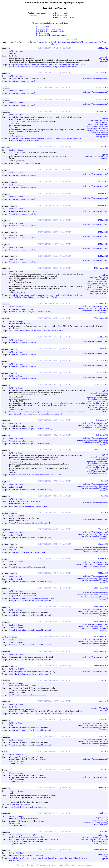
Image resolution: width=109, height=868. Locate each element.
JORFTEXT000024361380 (48, 813)
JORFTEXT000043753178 (48, 111)
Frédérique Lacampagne (88, 42)
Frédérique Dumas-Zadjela (47, 42)
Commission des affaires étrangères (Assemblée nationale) (31, 312)
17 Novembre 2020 (101, 268)
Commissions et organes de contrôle (23, 81)
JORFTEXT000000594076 (48, 850)
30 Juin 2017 (103, 720)
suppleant (104, 118)
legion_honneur (102, 818)
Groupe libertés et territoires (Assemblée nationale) (28, 506)
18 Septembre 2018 (101, 621)
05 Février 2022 (102, 73)
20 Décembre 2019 (101, 385)
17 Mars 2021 (103, 220)
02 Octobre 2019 (102, 420)
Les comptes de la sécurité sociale (49, 29)
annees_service (98, 820)
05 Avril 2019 (103, 529)
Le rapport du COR (43, 35)
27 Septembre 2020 (101, 318)
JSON (68, 17)
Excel (79, 17)
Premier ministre (101, 822)
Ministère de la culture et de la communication (99, 840)
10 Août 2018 (103, 680)
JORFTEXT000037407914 (48, 621)
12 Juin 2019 (103, 496)
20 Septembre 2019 (101, 450)
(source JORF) (66, 48)
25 (106, 820)
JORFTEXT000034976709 (48, 769)
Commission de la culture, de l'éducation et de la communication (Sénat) (36, 475)
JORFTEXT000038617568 (48, 481)
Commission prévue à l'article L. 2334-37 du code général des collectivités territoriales (41, 714)
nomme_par (89, 822)
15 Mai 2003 (103, 831)
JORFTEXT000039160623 (48, 435)
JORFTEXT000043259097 (48, 220)
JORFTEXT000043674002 (48, 147)
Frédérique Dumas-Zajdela (68, 42)
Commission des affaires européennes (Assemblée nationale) (31, 598)
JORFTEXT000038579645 (48, 496)
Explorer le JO (61, 15)
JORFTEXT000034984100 (48, 751)
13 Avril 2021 (103, 170)
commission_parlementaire (97, 124)
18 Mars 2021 (103, 193)
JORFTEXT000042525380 (48, 268)
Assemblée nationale (104, 60)
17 (106, 837)
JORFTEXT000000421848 (48, 831)
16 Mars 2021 (103, 244)
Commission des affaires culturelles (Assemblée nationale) (31, 490)
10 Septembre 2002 (101, 850)
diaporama (62, 35)
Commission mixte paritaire (102, 121)
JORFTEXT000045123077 (48, 73)
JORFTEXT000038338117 (48, 529)
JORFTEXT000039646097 (48, 385)
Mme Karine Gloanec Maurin (22, 805)
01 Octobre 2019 (102, 435)
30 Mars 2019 (103, 558)
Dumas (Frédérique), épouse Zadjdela (24, 835)
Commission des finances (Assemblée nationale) (27, 552)
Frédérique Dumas (17, 51)
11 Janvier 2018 (102, 701)
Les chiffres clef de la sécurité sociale (50, 31)
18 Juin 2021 (103, 147)
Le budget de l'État (43, 27)
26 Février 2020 (102, 361)
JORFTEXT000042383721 (48, 303)
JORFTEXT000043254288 (48, 244)
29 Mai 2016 (103, 788)
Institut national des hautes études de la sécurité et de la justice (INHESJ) (36, 331)
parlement (103, 57)
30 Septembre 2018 (101, 607)
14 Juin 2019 (103, 481)
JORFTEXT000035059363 (48, 720)
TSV (63, 17)
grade (96, 824)
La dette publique (43, 33)
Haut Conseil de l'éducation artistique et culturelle (28, 695)
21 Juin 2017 (103, 769)
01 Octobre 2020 (102, 303)
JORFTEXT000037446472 (48, 607)
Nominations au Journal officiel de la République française (54, 3)
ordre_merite (103, 835)
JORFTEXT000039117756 (48, 450)
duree (100, 855)
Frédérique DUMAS (18, 499)
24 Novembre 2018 (101, 588)
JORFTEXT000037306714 (48, 680)
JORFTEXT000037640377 (48, 588)
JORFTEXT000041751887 (48, 337)
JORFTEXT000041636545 (48, 361)
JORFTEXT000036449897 (48, 701)
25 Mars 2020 (103, 337)
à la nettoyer (87, 865)
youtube (54, 35)
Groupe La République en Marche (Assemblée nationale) (30, 674)
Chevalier (103, 824)
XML (74, 17)
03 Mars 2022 (103, 48)
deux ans (106, 856)
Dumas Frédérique (17, 307)
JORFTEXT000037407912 (48, 651)
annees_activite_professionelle (92, 837)
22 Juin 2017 (103, 751)
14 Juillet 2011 (103, 813)
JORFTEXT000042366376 (48, 318)
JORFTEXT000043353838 (48, 170)
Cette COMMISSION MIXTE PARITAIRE (25, 163)
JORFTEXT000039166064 (48, 420)
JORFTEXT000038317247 (48, 558)
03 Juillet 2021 (103, 111)
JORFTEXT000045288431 (48, 48)
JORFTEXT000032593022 (48, 788)
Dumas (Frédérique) (18, 321)
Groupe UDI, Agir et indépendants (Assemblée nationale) (30, 523)
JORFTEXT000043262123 (48, 193)
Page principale (61, 13)
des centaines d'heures (35, 865)
